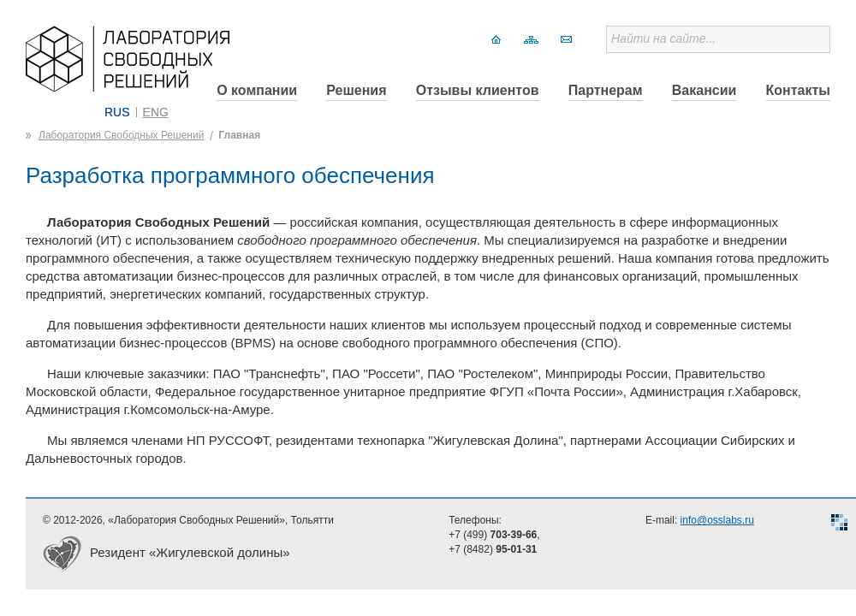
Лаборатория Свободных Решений (121, 135)
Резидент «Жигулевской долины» (190, 552)
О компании (257, 90)
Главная (239, 135)
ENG (156, 112)
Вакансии (704, 90)
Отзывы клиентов (478, 90)
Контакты (798, 90)
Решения (356, 90)
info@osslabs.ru (717, 520)
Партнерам (606, 90)
